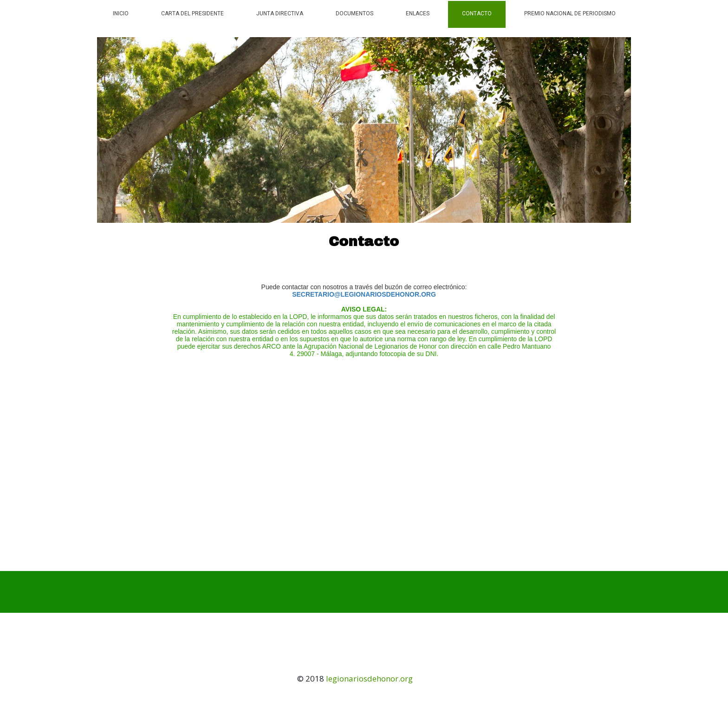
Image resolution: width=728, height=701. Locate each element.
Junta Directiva (280, 13)
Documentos (354, 13)
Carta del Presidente (192, 13)
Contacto (477, 13)
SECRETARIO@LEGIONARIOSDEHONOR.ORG (364, 294)
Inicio (121, 13)
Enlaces (418, 13)
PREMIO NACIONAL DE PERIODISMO (570, 13)
